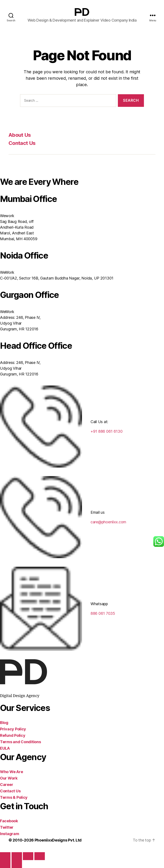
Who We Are (11, 772)
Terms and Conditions (20, 742)
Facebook (9, 821)
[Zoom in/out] (5, 856)
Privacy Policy (13, 729)
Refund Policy (13, 735)
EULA (5, 748)
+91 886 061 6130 (107, 431)
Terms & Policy (14, 797)
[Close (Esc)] (40, 856)
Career (7, 785)
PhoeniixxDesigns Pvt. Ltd (58, 840)
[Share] (28, 856)
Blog (4, 723)
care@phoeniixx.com (108, 522)
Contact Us (22, 143)
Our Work (9, 778)
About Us (20, 135)
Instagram (10, 834)
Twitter (7, 827)
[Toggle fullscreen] (17, 856)
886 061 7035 (103, 613)
